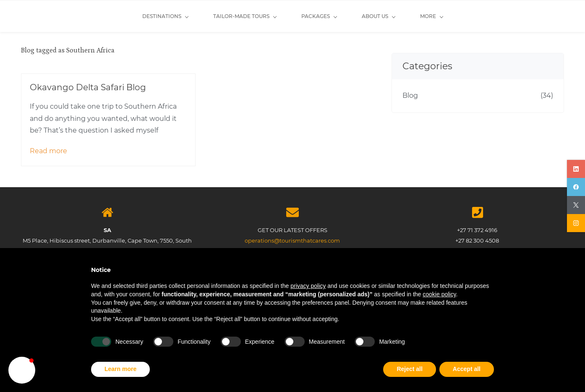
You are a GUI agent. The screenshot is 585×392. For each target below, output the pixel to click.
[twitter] (576, 205)
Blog (410, 95)
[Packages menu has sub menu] (258, 16)
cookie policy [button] (439, 294)
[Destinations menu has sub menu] (104, 16)
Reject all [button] (409, 369)
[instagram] (576, 223)
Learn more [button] (120, 369)
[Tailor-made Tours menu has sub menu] (183, 16)
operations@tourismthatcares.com (292, 240)
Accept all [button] (467, 369)
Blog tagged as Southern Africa (68, 50)
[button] (22, 370)
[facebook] (576, 187)
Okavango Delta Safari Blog (88, 87)
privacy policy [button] (308, 286)
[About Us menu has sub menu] (317, 16)
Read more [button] (48, 151)
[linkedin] (576, 169)
